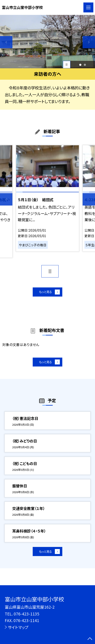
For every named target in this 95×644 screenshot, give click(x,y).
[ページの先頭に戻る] (90, 639)
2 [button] (85, 65)
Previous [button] (6, 42)
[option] (47, 42)
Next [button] (89, 42)
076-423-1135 (26, 614)
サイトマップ (18, 627)
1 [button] (80, 65)
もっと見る (45, 293)
